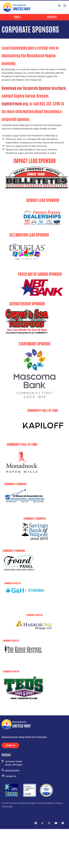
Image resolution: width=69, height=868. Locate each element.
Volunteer (52, 17)
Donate (17, 17)
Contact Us (11, 776)
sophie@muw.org (15, 103)
